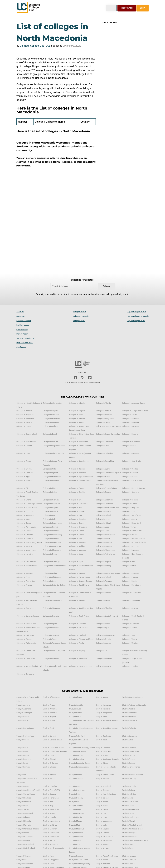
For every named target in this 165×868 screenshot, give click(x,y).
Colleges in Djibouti (51, 473)
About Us (20, 312)
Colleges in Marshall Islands (133, 539)
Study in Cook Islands (78, 751)
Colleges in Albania (77, 403)
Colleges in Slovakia (104, 608)
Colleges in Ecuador (130, 473)
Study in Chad (101, 740)
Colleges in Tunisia (103, 639)
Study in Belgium (50, 717)
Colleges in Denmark (25, 473)
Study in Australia (103, 709)
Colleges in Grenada (130, 500)
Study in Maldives (50, 825)
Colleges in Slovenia (130, 608)
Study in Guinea (128, 790)
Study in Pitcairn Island (79, 860)
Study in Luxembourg (51, 821)
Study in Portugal (129, 860)
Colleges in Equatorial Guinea (81, 477)
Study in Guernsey (103, 790)
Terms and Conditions (25, 338)
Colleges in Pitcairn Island (80, 577)
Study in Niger (75, 844)
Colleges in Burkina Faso (26, 442)
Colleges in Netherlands (105, 554)
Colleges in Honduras (25, 511)
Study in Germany (129, 779)
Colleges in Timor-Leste (105, 635)
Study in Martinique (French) (28, 829)
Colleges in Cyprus (103, 469)
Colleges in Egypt (23, 477)
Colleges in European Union (80, 481)
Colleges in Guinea (130, 504)
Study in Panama (76, 856)
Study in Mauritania (51, 829)
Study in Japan (102, 806)
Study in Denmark (24, 759)
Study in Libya (101, 817)
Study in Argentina (24, 709)
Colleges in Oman (129, 566)
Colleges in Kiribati (103, 523)
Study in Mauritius (77, 829)
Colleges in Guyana (51, 508)
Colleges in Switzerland (79, 628)
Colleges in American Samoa (134, 403)
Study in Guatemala (77, 790)
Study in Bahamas (50, 713)
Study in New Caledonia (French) (135, 841)
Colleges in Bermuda (130, 422)
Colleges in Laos (102, 527)
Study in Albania (76, 697)
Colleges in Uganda (103, 643)
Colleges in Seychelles (131, 601)
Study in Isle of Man (130, 802)
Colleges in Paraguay (131, 573)
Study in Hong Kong (51, 798)
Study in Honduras (24, 798)
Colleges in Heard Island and (107, 508)
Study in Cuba (48, 755)
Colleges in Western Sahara (80, 666)
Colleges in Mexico (24, 546)
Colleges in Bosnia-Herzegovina (108, 426)
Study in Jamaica (76, 806)
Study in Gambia (76, 779)
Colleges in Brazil (50, 434)
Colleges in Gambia (77, 492)
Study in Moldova (76, 833)
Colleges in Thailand (77, 635)
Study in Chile (128, 740)
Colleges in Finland (50, 488)
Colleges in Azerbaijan (25, 419)
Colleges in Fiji (22, 488)
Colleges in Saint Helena (79, 585)
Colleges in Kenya (76, 523)
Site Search (21, 347)
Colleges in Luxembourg (52, 535)
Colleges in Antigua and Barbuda (135, 411)
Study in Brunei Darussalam (107, 728)
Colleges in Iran (49, 515)
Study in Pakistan (23, 856)
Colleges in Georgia (104, 492)
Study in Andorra (23, 705)
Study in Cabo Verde (77, 736)
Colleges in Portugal (130, 577)
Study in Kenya (75, 810)
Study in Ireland (102, 802)
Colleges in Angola (50, 411)
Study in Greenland (103, 786)
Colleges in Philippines (52, 577)
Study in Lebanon (23, 817)
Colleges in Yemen (103, 666)
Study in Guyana (49, 794)
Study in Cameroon (130, 736)
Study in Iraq (74, 802)
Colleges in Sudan (103, 624)
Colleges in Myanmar (131, 550)
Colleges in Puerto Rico (26, 581)
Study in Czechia (129, 755)
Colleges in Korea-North (132, 523)
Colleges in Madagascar (105, 535)
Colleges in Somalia (51, 616)
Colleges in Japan (103, 519)
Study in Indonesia (24, 802)
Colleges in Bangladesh (105, 419)
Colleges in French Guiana (106, 488)
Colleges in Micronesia (52, 546)
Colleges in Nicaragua (52, 562)
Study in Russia (128, 864)
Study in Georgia (102, 779)
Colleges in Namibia (24, 554)
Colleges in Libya (102, 531)
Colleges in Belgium (51, 422)
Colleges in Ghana (24, 500)
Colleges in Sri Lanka (78, 624)
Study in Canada (23, 740)
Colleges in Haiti (76, 508)
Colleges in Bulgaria (130, 434)
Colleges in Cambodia (104, 442)
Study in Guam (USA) (51, 790)
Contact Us (21, 316)
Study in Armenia (50, 709)
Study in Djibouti (49, 759)
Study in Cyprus (102, 755)
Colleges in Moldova (77, 546)
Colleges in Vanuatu (51, 659)
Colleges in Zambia (130, 666)
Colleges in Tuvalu (77, 643)
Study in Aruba (75, 709)
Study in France (75, 775)
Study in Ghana (22, 786)
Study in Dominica (77, 759)
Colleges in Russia (130, 581)
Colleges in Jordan (24, 523)
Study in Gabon (49, 779)
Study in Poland (102, 860)
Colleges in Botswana (131, 426)
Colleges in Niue (129, 562)
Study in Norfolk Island (26, 848)
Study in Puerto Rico (25, 864)
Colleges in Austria (130, 415)
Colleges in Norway (103, 566)
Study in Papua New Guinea (107, 856)
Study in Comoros (129, 748)
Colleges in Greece (77, 500)
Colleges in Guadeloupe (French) (29, 504)
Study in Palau (49, 856)
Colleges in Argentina (25, 415)
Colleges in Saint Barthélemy (54, 585)
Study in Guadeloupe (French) (28, 790)
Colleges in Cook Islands (79, 461)
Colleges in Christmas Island (54, 453)
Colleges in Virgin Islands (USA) (29, 666)
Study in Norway (102, 848)
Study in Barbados (129, 713)
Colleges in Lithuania (25, 535)
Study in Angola (49, 705)
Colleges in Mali (76, 539)
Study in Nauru (49, 841)
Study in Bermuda (129, 717)
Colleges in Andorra (24, 411)
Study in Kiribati (102, 810)
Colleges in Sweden (51, 628)
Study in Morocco (76, 837)
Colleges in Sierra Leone (26, 608)
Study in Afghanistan (51, 697)
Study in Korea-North (130, 810)
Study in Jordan (23, 810)
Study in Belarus (23, 717)
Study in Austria (129, 709)
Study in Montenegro (25, 837)
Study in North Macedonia (53, 848)
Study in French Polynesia (132, 775)
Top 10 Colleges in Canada (138, 316)
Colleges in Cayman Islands (54, 446)
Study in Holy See (129, 794)
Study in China (22, 748)
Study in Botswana (130, 721)
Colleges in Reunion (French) (81, 581)
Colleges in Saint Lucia (131, 585)
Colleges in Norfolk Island (27, 566)
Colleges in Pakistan (25, 573)
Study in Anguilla (76, 705)
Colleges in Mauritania (52, 542)
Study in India (128, 798)
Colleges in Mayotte (104, 542)
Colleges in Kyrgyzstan (78, 527)
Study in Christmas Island (53, 748)
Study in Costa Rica (104, 751)
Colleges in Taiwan (130, 628)
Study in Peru (22, 860)
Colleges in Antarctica (105, 411)
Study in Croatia (23, 755)
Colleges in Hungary (77, 511)
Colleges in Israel (23, 519)
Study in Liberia (75, 817)
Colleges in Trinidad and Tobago (82, 639)
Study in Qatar (49, 864)
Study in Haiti (75, 794)
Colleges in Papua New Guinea (108, 573)
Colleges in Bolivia (50, 426)
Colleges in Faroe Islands (132, 481)
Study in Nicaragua (50, 844)
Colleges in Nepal (76, 554)
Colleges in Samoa (103, 593)
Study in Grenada (129, 786)
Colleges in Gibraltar (51, 500)
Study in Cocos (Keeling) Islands (82, 748)
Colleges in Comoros (130, 453)
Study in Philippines (51, 860)
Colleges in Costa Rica (105, 461)
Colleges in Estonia (130, 477)
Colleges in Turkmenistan (27, 643)
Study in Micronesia (51, 833)
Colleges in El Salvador (52, 477)
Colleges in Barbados (131, 419)
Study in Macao (75, 821)
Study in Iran (48, 802)
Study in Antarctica (103, 705)
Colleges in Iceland (103, 511)
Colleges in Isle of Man (131, 515)
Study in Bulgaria (129, 728)
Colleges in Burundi (51, 442)
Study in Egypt (22, 763)
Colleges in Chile (129, 446)
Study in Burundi (49, 736)
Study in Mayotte (102, 829)
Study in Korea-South (25, 813)
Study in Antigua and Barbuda (134, 705)
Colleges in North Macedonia (54, 566)
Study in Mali (75, 825)
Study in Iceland (102, 798)
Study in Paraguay (129, 856)
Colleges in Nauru (50, 554)
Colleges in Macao (77, 535)
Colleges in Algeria (103, 403)
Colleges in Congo (24, 461)
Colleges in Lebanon (24, 531)
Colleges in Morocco (78, 550)
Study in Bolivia (49, 721)
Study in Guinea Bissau (26, 794)
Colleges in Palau (50, 573)
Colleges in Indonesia (25, 515)
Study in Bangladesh (104, 713)
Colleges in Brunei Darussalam (108, 434)
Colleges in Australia (104, 415)
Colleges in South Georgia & (107, 616)
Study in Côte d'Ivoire (131, 751)
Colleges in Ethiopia (51, 481)
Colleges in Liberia (77, 531)
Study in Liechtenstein (131, 817)
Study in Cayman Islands (53, 740)
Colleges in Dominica (78, 473)
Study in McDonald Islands (133, 829)
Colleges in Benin (103, 422)
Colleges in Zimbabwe (25, 674)
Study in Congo (22, 751)
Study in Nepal (75, 841)
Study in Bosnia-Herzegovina (107, 721)
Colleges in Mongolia (131, 546)
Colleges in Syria (102, 628)
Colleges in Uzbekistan (26, 659)
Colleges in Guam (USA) (53, 504)
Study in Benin (101, 717)
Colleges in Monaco (104, 546)
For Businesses (23, 325)
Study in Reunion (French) (80, 864)
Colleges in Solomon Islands (28, 616)
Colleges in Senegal (77, 601)
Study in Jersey (128, 806)
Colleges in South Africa (79, 616)
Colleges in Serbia (103, 601)
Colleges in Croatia (24, 469)
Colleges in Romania (104, 581)
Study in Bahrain (76, 713)
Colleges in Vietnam (104, 659)
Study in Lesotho (50, 817)
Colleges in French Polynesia (134, 488)
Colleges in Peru (23, 577)
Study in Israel (22, 806)
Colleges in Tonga (50, 639)
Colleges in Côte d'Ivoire (132, 461)
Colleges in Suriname (131, 624)
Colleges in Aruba (76, 415)
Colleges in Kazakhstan (52, 523)
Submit (106, 286)
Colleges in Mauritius (78, 542)
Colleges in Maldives (51, 539)
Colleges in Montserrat (52, 550)
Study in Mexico (23, 833)
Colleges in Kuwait (50, 527)
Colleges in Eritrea (103, 477)
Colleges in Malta (103, 539)
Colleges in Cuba (50, 469)
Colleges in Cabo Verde (79, 442)
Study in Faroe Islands (131, 767)
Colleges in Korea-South (26, 527)
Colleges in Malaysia (25, 539)
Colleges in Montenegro (26, 550)
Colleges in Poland (103, 577)
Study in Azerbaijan (24, 713)
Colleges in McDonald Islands (134, 542)
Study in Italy (48, 806)
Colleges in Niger (76, 562)
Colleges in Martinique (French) (29, 542)
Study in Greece (76, 786)
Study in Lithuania (24, 821)
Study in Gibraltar (50, 786)
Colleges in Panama (77, 573)
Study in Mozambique (104, 837)
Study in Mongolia (129, 833)
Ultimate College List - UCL (35, 46)
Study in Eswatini (23, 767)
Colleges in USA (80, 312)
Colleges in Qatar (50, 581)
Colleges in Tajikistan (25, 635)
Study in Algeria (102, 697)
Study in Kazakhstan (51, 810)
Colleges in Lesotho (51, 531)
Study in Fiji (21, 775)
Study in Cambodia (103, 736)
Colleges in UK (79, 321)
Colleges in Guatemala (78, 504)
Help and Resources (24, 343)
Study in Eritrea (102, 763)
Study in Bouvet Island (25, 728)
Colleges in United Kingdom (54, 651)
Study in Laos (101, 813)
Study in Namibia (23, 841)
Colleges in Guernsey (104, 504)
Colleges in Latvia (129, 527)
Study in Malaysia (24, 825)
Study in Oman (128, 848)
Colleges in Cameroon (131, 442)
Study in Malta (102, 825)
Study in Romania (103, 864)
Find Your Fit (127, 8)
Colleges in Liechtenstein (132, 531)
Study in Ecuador (129, 759)
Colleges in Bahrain (77, 419)
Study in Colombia (103, 748)
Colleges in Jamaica (77, 519)
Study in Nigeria (102, 844)
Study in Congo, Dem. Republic (55, 751)
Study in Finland (49, 775)
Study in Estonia (129, 763)
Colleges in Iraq (75, 515)
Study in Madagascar (104, 821)
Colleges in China (23, 453)
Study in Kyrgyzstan (77, 813)
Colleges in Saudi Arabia (53, 601)
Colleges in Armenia (51, 415)
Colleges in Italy (49, 519)
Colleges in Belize (76, 422)
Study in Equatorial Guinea (80, 763)
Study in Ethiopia (50, 767)
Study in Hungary (76, 798)
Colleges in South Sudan (26, 624)
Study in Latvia (128, 813)
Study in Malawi (129, 821)
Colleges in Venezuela (78, 659)
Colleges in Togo (129, 635)
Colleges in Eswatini (24, 481)
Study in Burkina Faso (25, 736)
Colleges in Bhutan (24, 426)
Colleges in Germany (130, 492)
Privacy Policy (22, 334)
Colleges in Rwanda (24, 585)
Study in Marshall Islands (132, 825)
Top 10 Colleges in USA (137, 312)
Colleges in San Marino (131, 593)
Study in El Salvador (51, 763)
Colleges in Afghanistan (52, 403)
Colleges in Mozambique (106, 550)
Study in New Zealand (25, 844)
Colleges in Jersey (129, 519)
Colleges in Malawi (130, 535)
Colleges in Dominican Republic (108, 473)
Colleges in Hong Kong (52, 511)
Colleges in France (77, 488)
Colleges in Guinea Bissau (27, 508)
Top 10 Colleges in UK (136, 321)
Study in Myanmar (129, 837)
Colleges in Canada (81, 316)
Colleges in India (129, 511)
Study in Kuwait (49, 813)
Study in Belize (75, 717)
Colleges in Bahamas (51, 419)
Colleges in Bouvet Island (27, 434)
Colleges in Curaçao (77, 469)
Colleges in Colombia (104, 453)
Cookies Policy (22, 330)
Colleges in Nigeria (103, 562)
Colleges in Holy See (130, 508)
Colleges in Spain (50, 624)
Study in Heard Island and (106, 794)
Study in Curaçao (76, 755)
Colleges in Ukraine (130, 643)
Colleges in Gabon (50, 492)
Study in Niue (127, 844)
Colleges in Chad (102, 446)
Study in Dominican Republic (107, 759)
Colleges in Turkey (129, 639)
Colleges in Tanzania (51, 635)
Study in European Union (79, 767)
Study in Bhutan (23, 721)
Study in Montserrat (51, 837)
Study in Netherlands (104, 841)
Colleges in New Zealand (26, 562)
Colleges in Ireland (103, 515)
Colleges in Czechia (130, 469)
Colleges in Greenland (104, 500)
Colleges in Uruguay (77, 651)
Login (143, 8)
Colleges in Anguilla (77, 411)
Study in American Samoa (133, 697)
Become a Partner (24, 321)
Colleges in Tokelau (24, 639)
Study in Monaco (102, 833)
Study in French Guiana (105, 775)
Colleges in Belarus (24, 422)
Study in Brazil (49, 728)
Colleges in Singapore (52, 608)
